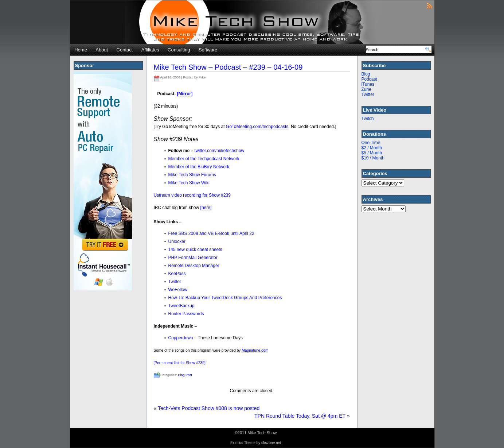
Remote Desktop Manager (194, 266)
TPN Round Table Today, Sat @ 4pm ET (300, 416)
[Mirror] (185, 94)
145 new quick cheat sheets (195, 250)
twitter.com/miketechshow (220, 151)
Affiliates (150, 50)
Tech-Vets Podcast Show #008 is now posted (209, 408)
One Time (371, 143)
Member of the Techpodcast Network (204, 159)
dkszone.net (271, 443)
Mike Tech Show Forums (192, 175)
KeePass (177, 274)
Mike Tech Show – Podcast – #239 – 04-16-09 (228, 67)
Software (208, 50)
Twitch (368, 119)
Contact (125, 50)
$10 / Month (373, 158)
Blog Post (185, 375)
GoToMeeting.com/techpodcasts (257, 127)
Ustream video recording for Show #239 (192, 195)
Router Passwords (186, 314)
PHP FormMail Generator (193, 258)
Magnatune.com (255, 350)
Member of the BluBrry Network (199, 167)
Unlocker (177, 242)
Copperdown (181, 338)
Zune (366, 89)
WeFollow (178, 290)
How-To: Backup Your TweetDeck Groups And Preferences (225, 298)
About (102, 50)
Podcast (369, 79)
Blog (366, 74)
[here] (206, 208)
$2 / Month (372, 148)
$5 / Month (372, 153)
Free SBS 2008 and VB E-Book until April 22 (211, 233)
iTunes (368, 84)
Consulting (179, 50)
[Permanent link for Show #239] (180, 363)
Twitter (175, 282)
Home (81, 50)
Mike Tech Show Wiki (189, 183)
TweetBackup (181, 306)
